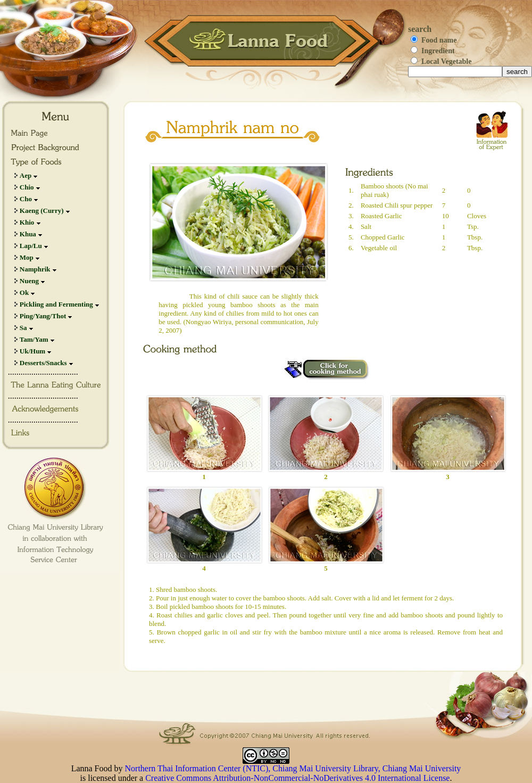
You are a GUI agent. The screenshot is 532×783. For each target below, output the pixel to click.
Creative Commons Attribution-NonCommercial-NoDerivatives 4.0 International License (297, 778)
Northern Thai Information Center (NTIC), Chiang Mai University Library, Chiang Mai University (293, 768)
